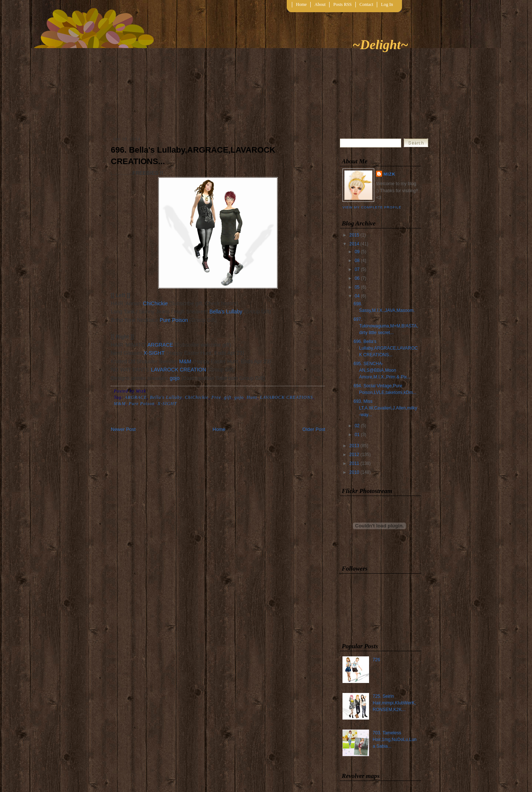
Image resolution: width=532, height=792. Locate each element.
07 (357, 269)
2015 (354, 235)
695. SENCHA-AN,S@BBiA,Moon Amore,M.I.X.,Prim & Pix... (382, 370)
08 (357, 261)
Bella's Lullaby (226, 312)
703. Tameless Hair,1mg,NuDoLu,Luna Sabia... (395, 740)
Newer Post (123, 429)
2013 (354, 446)
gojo (175, 378)
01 (357, 435)
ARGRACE (160, 345)
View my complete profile (372, 207)
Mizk (389, 174)
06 (357, 278)
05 (357, 287)
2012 (354, 455)
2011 (354, 463)
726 (376, 660)
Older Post (314, 429)
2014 (354, 244)
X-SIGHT (154, 353)
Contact (366, 4)
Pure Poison (174, 320)
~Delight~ (380, 45)
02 (357, 426)
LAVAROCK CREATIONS (287, 397)
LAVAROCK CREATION (178, 370)
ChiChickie (155, 303)
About (320, 4)
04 (357, 296)
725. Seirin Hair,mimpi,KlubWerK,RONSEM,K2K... (394, 703)
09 (357, 252)
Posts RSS (342, 4)
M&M (185, 361)
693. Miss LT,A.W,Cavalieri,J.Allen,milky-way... (385, 408)
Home (301, 4)
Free (216, 397)
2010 (354, 472)
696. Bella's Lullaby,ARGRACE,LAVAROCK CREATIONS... (193, 156)
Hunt (252, 397)
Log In (387, 4)
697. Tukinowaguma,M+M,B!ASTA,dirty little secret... (386, 326)
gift (228, 397)
